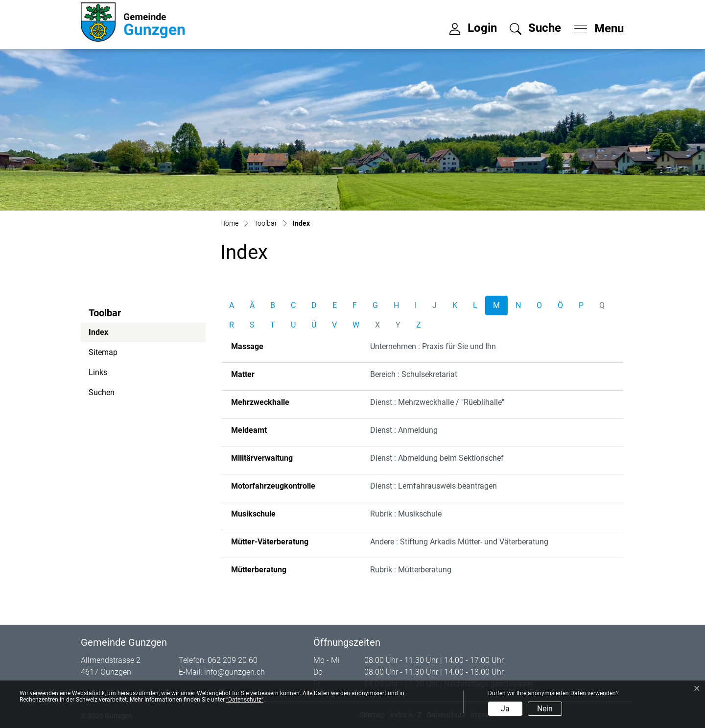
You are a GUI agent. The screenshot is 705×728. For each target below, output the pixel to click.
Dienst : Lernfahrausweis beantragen (434, 486)
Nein (545, 709)
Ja (505, 709)
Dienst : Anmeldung (404, 430)
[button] (535, 28)
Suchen (102, 392)
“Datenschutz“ (245, 700)
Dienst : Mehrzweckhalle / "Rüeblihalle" (437, 402)
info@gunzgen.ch (235, 672)
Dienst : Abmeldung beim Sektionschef (437, 458)
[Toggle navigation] (596, 26)
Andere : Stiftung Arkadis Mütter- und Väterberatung (459, 542)
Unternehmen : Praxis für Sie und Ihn (433, 346)
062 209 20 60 (233, 660)
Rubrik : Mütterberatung (411, 570)
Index (115, 335)
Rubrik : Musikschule (406, 514)
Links (98, 372)
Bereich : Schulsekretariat (414, 374)
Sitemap (103, 352)
